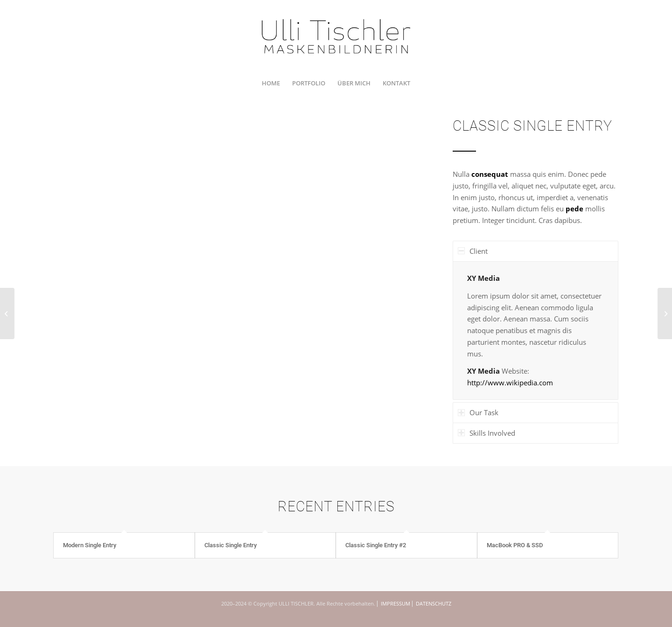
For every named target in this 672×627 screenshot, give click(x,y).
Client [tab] (473, 251)
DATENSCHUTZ (434, 603)
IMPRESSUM (395, 603)
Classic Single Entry (231, 545)
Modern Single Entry (90, 545)
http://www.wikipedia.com (510, 383)
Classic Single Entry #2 (376, 545)
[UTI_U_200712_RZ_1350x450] (336, 36)
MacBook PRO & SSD (515, 545)
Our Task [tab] (478, 412)
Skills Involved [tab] (486, 433)
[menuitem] (271, 83)
